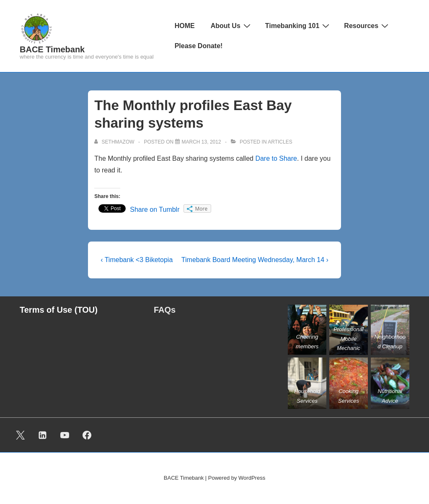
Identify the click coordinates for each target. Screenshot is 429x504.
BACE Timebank (52, 49)
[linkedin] (43, 435)
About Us (232, 26)
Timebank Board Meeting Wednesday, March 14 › (255, 260)
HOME (185, 26)
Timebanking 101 (298, 26)
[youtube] (65, 435)
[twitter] (21, 435)
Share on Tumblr (155, 210)
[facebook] (87, 435)
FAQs (165, 310)
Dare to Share (276, 158)
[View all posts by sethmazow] (115, 142)
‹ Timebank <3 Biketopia (137, 260)
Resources (367, 26)
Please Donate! (199, 46)
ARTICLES (280, 142)
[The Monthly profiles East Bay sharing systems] (202, 142)
